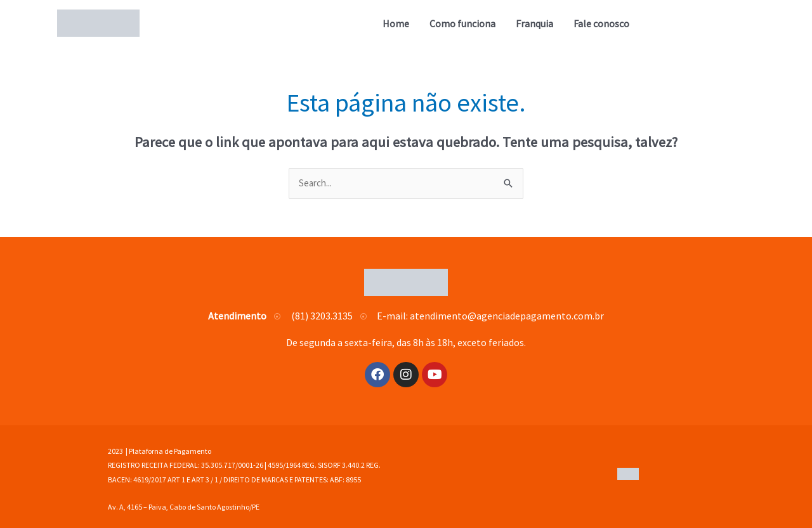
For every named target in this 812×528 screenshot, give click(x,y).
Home (396, 23)
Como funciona (462, 23)
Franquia (534, 23)
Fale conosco (601, 23)
